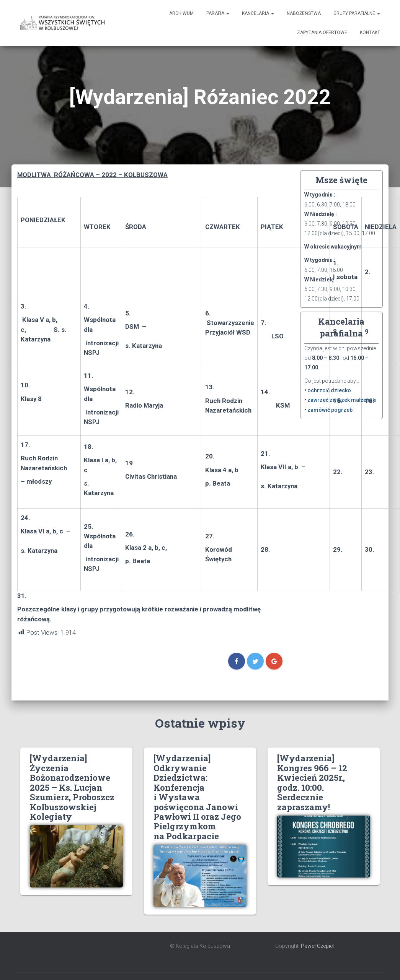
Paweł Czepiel (317, 946)
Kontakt (370, 33)
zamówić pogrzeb (330, 410)
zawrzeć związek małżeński (342, 400)
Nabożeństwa (304, 13)
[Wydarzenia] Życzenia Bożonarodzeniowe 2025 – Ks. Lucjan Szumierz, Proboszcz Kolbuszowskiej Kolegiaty (72, 787)
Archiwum (181, 13)
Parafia (218, 13)
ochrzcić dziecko (329, 390)
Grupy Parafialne (357, 13)
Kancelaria (258, 13)
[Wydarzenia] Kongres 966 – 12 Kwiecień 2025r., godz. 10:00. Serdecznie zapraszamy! (312, 782)
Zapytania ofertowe (322, 33)
